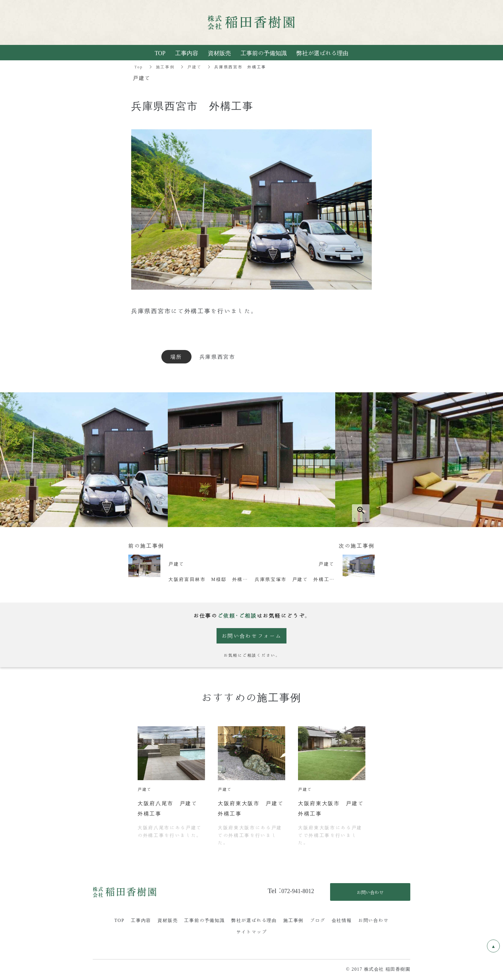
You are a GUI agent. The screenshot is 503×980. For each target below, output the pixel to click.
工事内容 (141, 920)
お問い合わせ (374, 920)
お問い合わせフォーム (252, 636)
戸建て (194, 67)
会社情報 (342, 920)
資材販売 (168, 920)
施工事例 (165, 67)
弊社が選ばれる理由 (254, 920)
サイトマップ (252, 932)
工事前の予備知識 (204, 920)
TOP (119, 920)
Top (139, 67)
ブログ (317, 920)
